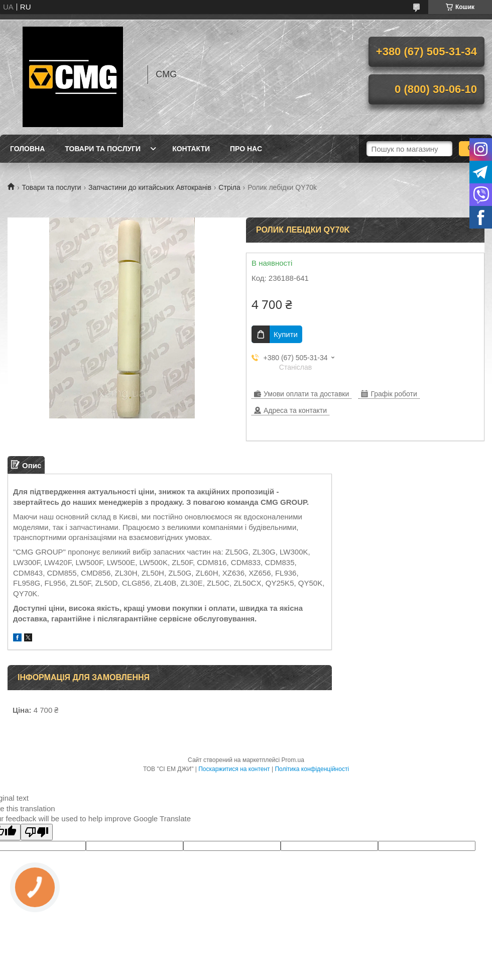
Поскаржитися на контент (234, 769)
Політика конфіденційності (312, 769)
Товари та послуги (103, 149)
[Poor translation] (37, 832)
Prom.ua (293, 760)
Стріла (229, 187)
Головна (27, 149)
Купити (286, 334)
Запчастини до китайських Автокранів (150, 187)
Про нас (246, 149)
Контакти (191, 149)
